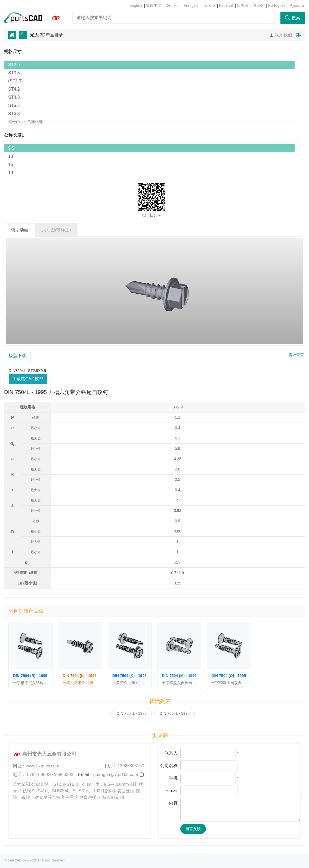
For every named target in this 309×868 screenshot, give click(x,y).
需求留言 (296, 355)
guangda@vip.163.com (116, 775)
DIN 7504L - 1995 (175, 713)
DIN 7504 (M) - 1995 (179, 676)
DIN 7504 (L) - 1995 (80, 676)
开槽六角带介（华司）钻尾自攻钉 (80, 683)
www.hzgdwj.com (43, 766)
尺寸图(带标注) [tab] (56, 230)
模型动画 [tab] (20, 230)
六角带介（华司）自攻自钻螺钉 (130, 683)
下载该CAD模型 (28, 379)
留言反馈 (193, 829)
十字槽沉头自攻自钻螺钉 (229, 683)
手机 (173, 778)
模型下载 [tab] (17, 355)
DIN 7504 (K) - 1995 (129, 676)
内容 (173, 803)
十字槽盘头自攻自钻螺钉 (179, 683)
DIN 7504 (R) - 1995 (30, 676)
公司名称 (169, 766)
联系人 (171, 753)
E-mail (172, 791)
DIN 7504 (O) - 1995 (229, 676)
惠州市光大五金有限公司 (44, 754)
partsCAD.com (18, 860)
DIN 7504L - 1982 (132, 713)
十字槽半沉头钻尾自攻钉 (30, 683)
